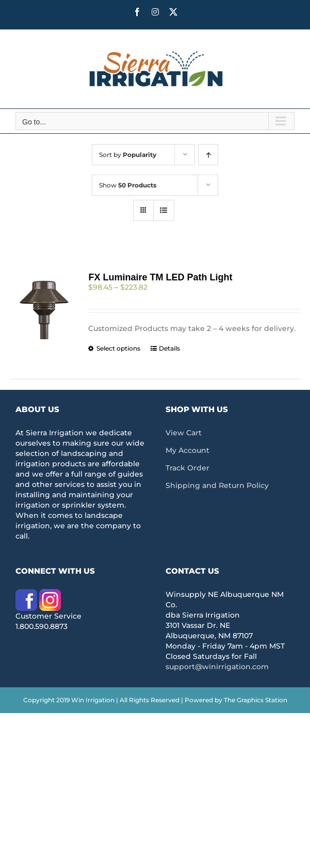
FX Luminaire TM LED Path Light (160, 277)
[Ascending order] (208, 155)
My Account (187, 450)
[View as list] (164, 210)
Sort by (128, 155)
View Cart (184, 433)
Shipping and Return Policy (217, 485)
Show (128, 185)
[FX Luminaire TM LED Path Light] (44, 306)
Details (169, 348)
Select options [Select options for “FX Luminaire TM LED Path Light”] (118, 348)
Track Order (187, 468)
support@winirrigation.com (217, 667)
